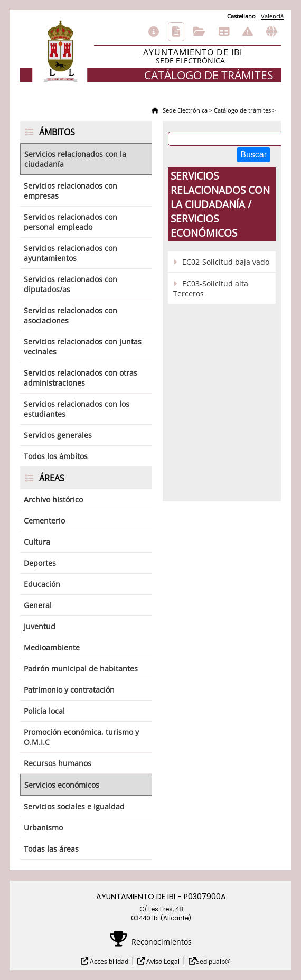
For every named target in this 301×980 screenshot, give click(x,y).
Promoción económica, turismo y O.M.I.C (81, 737)
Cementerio (44, 521)
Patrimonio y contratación (69, 690)
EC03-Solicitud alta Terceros (211, 288)
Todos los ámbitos (56, 456)
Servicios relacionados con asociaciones (70, 315)
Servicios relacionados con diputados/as (70, 284)
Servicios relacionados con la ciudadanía (75, 159)
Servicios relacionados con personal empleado (70, 222)
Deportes (40, 563)
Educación (42, 584)
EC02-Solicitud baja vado (226, 262)
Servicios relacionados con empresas (70, 191)
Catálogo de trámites (176, 32)
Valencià (272, 16)
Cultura (37, 542)
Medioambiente (52, 647)
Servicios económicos (62, 785)
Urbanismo (43, 828)
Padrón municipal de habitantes (81, 669)
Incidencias (248, 32)
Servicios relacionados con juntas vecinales (83, 347)
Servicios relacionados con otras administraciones (81, 378)
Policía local (44, 711)
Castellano (241, 16)
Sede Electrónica (184, 110)
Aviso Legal (162, 961)
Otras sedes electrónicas (271, 32)
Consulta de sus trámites (199, 32)
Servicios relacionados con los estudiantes (77, 409)
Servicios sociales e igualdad (74, 806)
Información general (154, 32)
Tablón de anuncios (224, 32)
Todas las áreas (51, 849)
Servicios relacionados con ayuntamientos (70, 253)
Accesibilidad (108, 961)
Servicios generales (58, 435)
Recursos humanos (58, 763)
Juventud (40, 626)
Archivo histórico (53, 500)
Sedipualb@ (213, 961)
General (38, 605)
